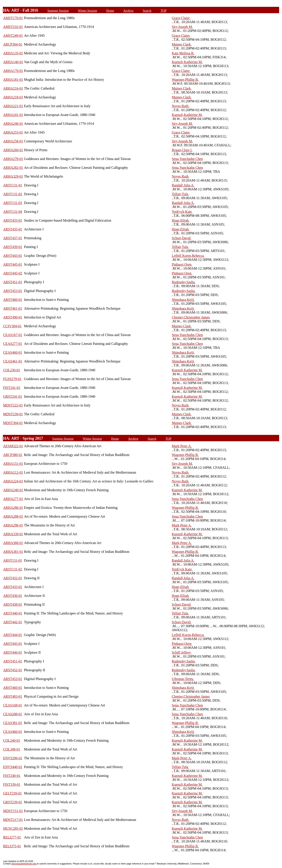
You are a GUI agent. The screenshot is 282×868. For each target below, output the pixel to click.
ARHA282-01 (13, 168)
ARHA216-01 (13, 88)
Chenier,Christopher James (191, 317)
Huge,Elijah (181, 220)
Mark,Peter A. (182, 446)
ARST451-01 (13, 282)
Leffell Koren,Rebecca (188, 256)
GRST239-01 (13, 802)
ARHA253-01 (13, 132)
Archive (128, 11)
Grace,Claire (181, 18)
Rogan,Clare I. (182, 150)
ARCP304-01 (13, 44)
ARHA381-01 (13, 552)
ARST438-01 (13, 604)
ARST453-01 (13, 291)
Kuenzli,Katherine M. (187, 62)
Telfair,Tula (181, 194)
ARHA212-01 (13, 472)
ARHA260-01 (13, 150)
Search (147, 11)
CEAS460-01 (13, 352)
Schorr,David (182, 238)
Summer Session (58, 11)
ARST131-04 (13, 212)
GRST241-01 (13, 396)
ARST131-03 (13, 203)
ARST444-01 (13, 635)
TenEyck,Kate (182, 212)
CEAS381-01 (13, 723)
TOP (164, 11)
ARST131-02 (13, 194)
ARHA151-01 (13, 464)
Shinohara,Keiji (183, 300)
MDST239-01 (13, 414)
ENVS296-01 (13, 758)
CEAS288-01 (13, 714)
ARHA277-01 (13, 499)
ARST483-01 (13, 696)
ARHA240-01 (13, 490)
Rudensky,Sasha (184, 282)
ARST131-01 (13, 185)
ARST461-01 (13, 308)
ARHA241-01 (13, 115)
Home (110, 11)
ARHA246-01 (13, 124)
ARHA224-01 (13, 481)
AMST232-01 (13, 27)
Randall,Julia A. (183, 185)
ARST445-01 (13, 264)
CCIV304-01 (12, 326)
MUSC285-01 (13, 828)
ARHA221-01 (13, 106)
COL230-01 (12, 370)
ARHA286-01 (13, 508)
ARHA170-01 (13, 71)
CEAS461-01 (13, 361)
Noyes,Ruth (181, 106)
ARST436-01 (13, 596)
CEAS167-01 (13, 335)
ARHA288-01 (13, 516)
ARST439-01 (13, 247)
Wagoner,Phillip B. (185, 80)
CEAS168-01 (13, 705)
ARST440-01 (13, 613)
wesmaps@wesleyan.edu (24, 864)
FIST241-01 (12, 388)
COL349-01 (12, 749)
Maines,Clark (182, 44)
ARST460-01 (13, 300)
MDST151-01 (13, 811)
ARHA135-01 (13, 53)
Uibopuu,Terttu (183, 679)
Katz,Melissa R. (183, 53)
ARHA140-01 (13, 62)
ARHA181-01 (13, 80)
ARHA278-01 (13, 159)
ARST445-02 (13, 273)
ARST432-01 (13, 578)
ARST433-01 (13, 220)
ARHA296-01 (13, 525)
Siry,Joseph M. (182, 27)
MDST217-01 (13, 820)
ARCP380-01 (13, 455)
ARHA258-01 (13, 141)
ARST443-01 (13, 256)
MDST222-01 (13, 405)
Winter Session (87, 11)
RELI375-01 (12, 846)
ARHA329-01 (13, 176)
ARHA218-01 (13, 97)
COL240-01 (12, 740)
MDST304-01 (13, 423)
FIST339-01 (12, 784)
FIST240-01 (12, 776)
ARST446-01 (13, 652)
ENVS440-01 (13, 767)
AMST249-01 (13, 36)
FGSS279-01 (12, 379)
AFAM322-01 (13, 446)
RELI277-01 (12, 837)
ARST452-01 (13, 670)
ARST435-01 (13, 229)
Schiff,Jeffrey (182, 652)
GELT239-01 (12, 793)
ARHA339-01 (13, 534)
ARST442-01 (13, 622)
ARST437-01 (13, 238)
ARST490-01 (13, 317)
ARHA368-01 (13, 543)
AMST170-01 (13, 18)
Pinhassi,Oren (182, 264)
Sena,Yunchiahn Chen (187, 159)
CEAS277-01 (13, 344)
